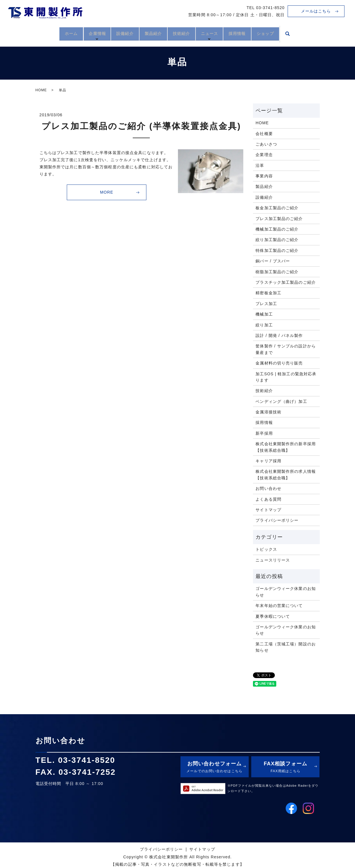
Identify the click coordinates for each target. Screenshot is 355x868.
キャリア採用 (268, 461)
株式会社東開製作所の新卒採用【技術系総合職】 (286, 447)
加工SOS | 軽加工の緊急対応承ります (286, 377)
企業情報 (86, 33)
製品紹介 (150, 33)
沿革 (260, 165)
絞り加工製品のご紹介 (277, 240)
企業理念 (264, 155)
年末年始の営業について (279, 606)
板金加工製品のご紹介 (277, 208)
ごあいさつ (266, 144)
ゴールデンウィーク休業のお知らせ (286, 592)
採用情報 (249, 33)
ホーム (54, 33)
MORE (107, 192)
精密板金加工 (268, 293)
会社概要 (264, 134)
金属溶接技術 (268, 412)
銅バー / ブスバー (273, 261)
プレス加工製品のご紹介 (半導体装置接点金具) (141, 126)
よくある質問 (268, 499)
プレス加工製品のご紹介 (279, 219)
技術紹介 (184, 33)
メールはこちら (316, 11)
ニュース (217, 33)
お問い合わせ (268, 488)
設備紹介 (117, 33)
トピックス (266, 549)
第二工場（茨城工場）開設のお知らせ (286, 647)
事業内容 (264, 176)
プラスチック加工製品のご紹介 (286, 282)
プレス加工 (266, 304)
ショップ (282, 33)
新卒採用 (264, 433)
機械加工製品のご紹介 (277, 229)
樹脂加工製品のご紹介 (277, 272)
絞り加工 (264, 325)
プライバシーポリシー (277, 520)
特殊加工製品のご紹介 (277, 250)
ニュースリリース (273, 560)
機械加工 (264, 314)
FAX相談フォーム (285, 768)
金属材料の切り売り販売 (279, 363)
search (307, 34)
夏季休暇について (273, 616)
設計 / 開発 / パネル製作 (279, 335)
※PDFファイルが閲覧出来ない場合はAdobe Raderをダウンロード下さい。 (273, 788)
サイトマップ (268, 510)
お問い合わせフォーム (215, 768)
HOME (41, 90)
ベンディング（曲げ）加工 (281, 401)
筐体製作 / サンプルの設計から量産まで (286, 349)
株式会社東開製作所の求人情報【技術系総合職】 (286, 475)
